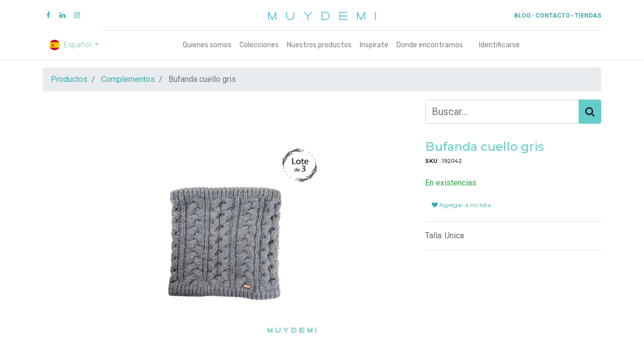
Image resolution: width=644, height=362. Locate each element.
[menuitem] (207, 45)
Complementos (128, 79)
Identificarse (499, 45)
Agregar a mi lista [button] (461, 205)
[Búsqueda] (590, 112)
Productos (69, 79)
